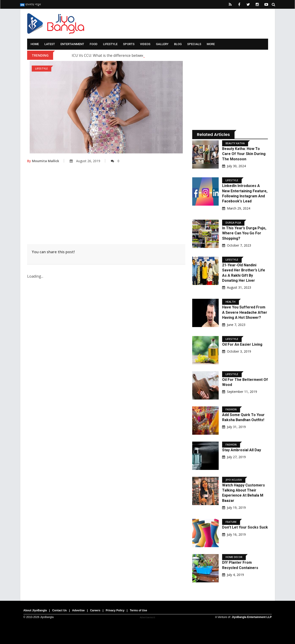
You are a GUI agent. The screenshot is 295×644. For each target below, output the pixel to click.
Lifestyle (110, 44)
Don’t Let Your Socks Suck (245, 527)
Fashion (231, 409)
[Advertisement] (106, 207)
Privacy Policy (115, 610)
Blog (178, 44)
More (211, 44)
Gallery (162, 44)
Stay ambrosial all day (242, 450)
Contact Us (59, 610)
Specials (194, 44)
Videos (145, 44)
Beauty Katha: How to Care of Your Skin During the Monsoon (244, 154)
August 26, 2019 (85, 161)
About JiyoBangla (35, 610)
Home (35, 44)
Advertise (79, 610)
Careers (95, 610)
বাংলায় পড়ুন (30, 4)
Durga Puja (233, 223)
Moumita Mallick (43, 161)
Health (231, 302)
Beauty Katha (235, 143)
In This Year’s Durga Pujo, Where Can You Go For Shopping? (244, 233)
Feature (231, 522)
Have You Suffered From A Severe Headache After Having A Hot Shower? (245, 312)
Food (94, 44)
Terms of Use (138, 610)
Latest (50, 44)
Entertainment (72, 44)
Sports (129, 44)
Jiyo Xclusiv (234, 480)
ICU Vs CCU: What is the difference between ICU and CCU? (121, 55)
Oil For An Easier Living (242, 344)
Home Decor (234, 557)
